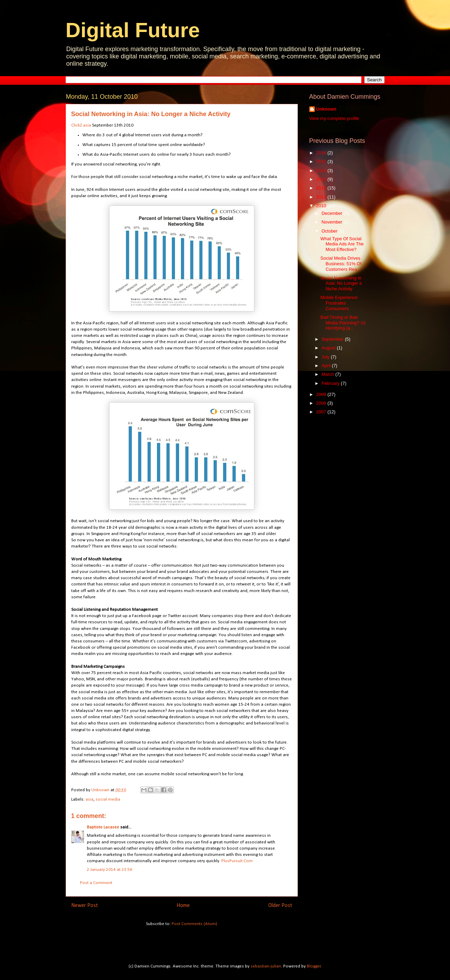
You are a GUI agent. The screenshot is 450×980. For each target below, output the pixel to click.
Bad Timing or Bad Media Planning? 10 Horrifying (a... (343, 323)
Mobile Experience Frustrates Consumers (339, 303)
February (331, 383)
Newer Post (85, 906)
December (333, 213)
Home (183, 906)
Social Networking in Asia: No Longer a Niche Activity (341, 283)
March (328, 374)
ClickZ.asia (81, 125)
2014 (322, 171)
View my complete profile (334, 118)
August (329, 348)
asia (89, 799)
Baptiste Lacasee (103, 827)
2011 (322, 197)
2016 (322, 153)
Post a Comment (96, 883)
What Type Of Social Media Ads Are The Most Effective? (342, 244)
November (333, 222)
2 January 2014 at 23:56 (110, 870)
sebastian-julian (266, 966)
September (333, 339)
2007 (322, 412)
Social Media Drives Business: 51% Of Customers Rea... (341, 264)
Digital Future (133, 30)
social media (108, 799)
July (326, 357)
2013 (322, 179)
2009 (322, 394)
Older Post (280, 906)
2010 (322, 206)
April (327, 366)
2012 (322, 188)
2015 (322, 161)
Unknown (326, 109)
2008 (322, 403)
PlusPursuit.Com (237, 861)
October (330, 231)
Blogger (314, 966)
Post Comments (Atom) (194, 924)
